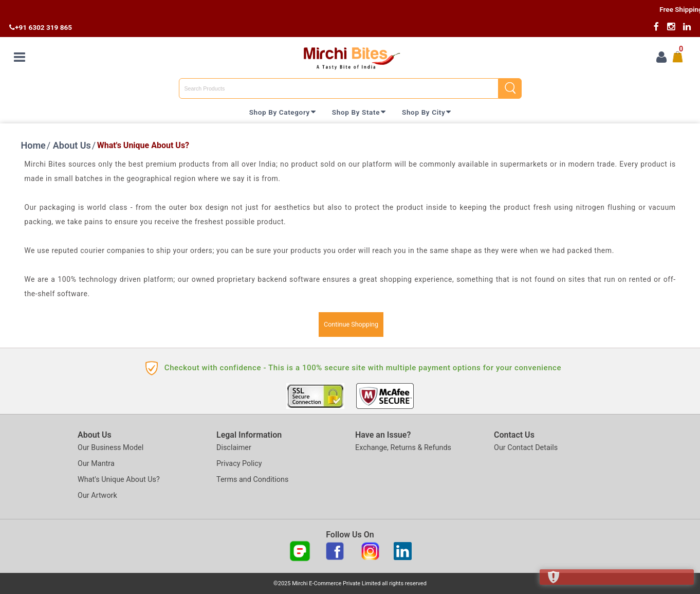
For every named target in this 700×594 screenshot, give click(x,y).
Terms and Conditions (252, 480)
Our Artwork (97, 496)
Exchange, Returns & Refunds (403, 448)
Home (33, 145)
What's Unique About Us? (119, 480)
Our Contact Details (526, 448)
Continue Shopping (351, 324)
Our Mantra (96, 464)
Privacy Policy (239, 464)
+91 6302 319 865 (41, 27)
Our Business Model (110, 448)
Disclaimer (234, 448)
